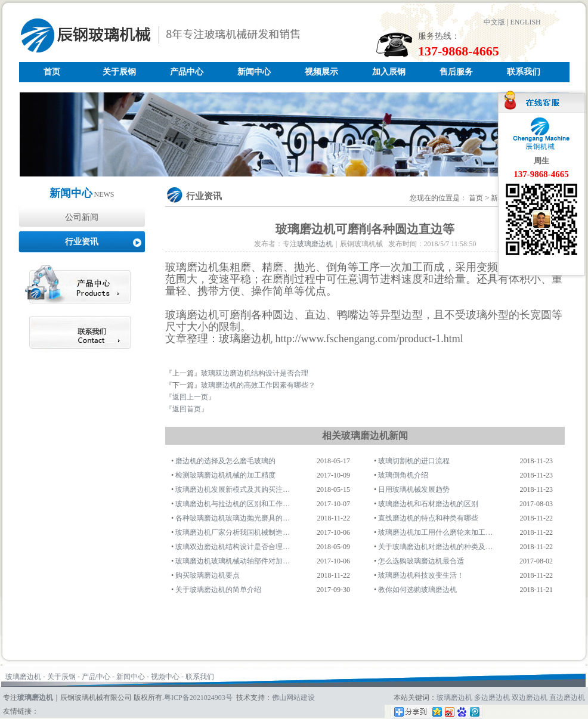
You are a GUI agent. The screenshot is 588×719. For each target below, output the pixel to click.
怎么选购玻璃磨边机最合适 (421, 561)
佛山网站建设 (293, 698)
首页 (52, 72)
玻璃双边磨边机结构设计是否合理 (255, 373)
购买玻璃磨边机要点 (208, 575)
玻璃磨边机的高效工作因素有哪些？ (258, 385)
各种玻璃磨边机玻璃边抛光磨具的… (233, 518)
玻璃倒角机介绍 (403, 475)
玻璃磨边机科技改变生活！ (421, 575)
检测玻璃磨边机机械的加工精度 (225, 475)
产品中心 (187, 72)
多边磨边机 (492, 698)
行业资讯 (82, 242)
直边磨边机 (567, 698)
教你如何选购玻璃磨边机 (417, 590)
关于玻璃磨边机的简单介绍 (218, 590)
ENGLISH (525, 22)
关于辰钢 (119, 72)
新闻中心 (254, 72)
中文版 (494, 22)
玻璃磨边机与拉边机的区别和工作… (233, 504)
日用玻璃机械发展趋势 (414, 489)
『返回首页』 (187, 409)
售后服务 (456, 72)
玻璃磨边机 (315, 244)
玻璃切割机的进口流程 (414, 461)
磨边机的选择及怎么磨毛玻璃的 (225, 461)
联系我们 (524, 72)
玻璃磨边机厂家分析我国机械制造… (233, 532)
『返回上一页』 (190, 397)
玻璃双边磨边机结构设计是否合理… (233, 547)
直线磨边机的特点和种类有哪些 (428, 518)
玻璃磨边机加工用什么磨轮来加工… (435, 532)
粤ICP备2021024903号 (198, 698)
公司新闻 (82, 217)
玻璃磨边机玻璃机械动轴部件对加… (233, 561)
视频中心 (165, 677)
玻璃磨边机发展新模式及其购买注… (233, 489)
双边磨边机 (530, 698)
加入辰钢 (389, 72)
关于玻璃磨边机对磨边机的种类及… (435, 547)
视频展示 (321, 72)
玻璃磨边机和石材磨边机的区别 (428, 504)
